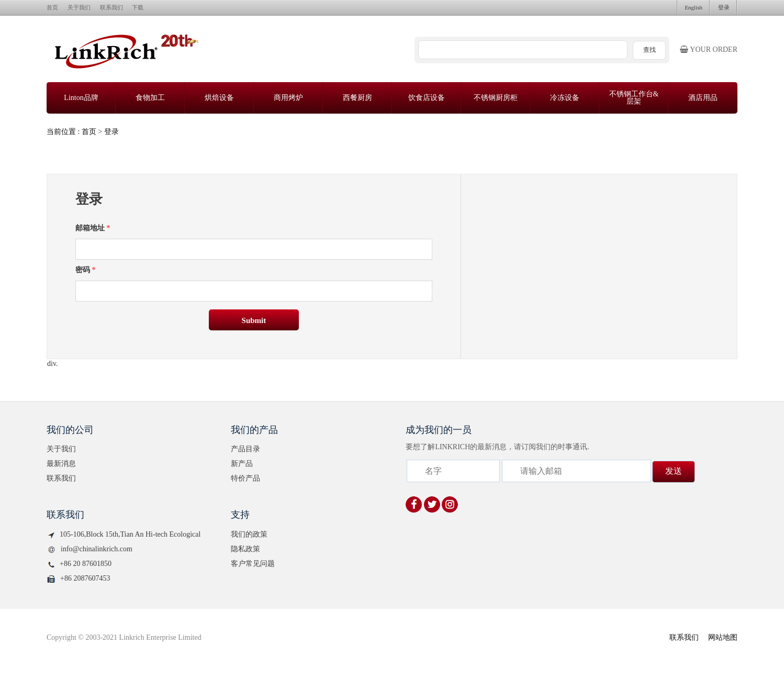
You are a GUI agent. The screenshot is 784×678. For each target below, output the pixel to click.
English (693, 7)
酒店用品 (703, 98)
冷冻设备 (565, 98)
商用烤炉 (288, 98)
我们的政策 (249, 534)
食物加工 (150, 98)
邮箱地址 (93, 228)
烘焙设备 (219, 98)
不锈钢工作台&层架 (634, 98)
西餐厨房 (357, 98)
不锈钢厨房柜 (496, 98)
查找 (649, 50)
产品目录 (245, 449)
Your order (709, 49)
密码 (86, 270)
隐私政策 (245, 549)
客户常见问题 (253, 564)
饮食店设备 (427, 98)
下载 (138, 7)
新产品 (242, 464)
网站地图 (723, 637)
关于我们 (79, 7)
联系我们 (111, 7)
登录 (724, 7)
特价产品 (245, 478)
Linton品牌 (81, 98)
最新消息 (61, 464)
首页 (52, 7)
